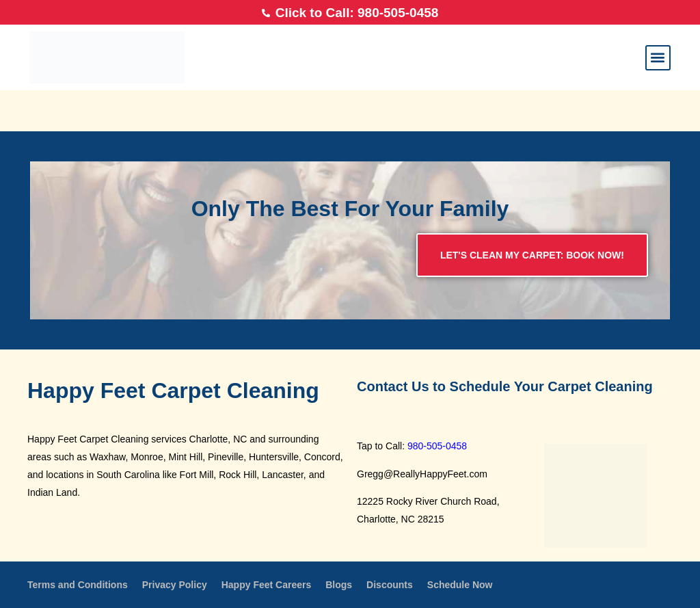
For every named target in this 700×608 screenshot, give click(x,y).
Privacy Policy (175, 585)
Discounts (390, 585)
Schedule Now (460, 585)
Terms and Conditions (78, 585)
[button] (658, 58)
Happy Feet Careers (267, 585)
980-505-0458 (437, 446)
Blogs (339, 585)
